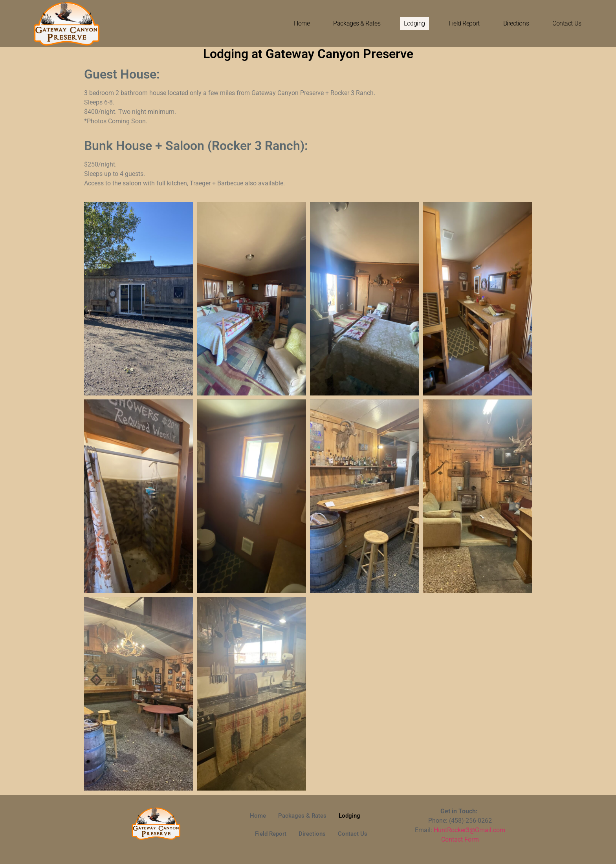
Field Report (464, 23)
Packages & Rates (357, 23)
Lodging (414, 23)
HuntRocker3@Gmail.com (469, 830)
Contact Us (567, 23)
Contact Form (460, 839)
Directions (516, 23)
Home (302, 23)
